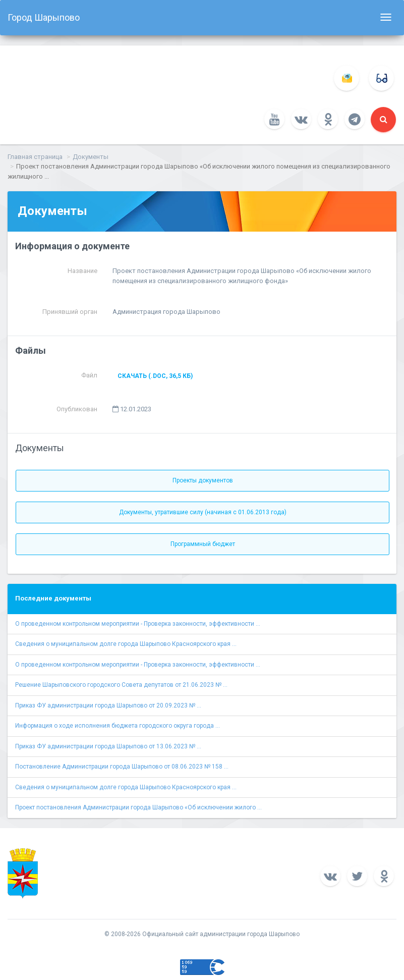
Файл (89, 375)
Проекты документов (203, 480)
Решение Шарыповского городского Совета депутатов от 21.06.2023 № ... (121, 685)
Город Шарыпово (44, 17)
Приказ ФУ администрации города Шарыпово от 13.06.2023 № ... (108, 746)
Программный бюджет (203, 544)
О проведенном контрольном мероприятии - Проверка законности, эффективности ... (138, 624)
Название (82, 271)
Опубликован (77, 409)
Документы (91, 157)
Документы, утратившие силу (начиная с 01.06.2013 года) (203, 512)
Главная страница (35, 157)
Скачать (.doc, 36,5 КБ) (155, 376)
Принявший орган (70, 312)
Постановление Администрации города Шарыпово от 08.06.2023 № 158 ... (122, 767)
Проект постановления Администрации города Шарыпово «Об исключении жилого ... (138, 807)
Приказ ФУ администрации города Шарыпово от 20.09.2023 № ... (108, 705)
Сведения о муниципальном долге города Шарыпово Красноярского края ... (126, 644)
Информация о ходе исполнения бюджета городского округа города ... (118, 726)
